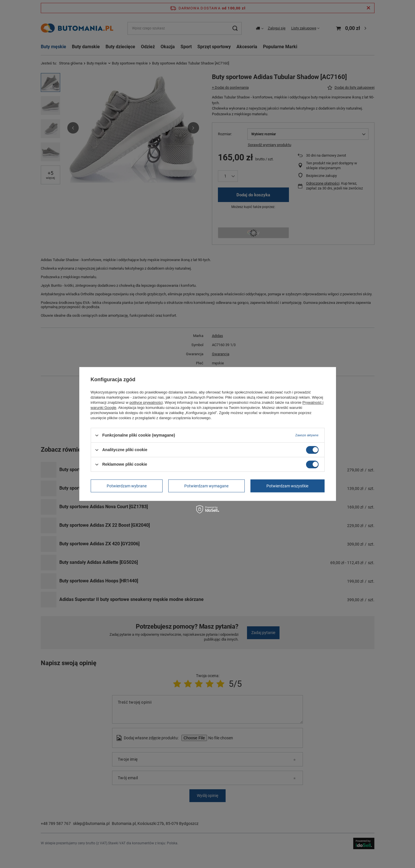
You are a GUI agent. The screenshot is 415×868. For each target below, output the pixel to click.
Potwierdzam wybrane (127, 486)
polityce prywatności (146, 402)
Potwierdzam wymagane (206, 486)
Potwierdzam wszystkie (287, 486)
